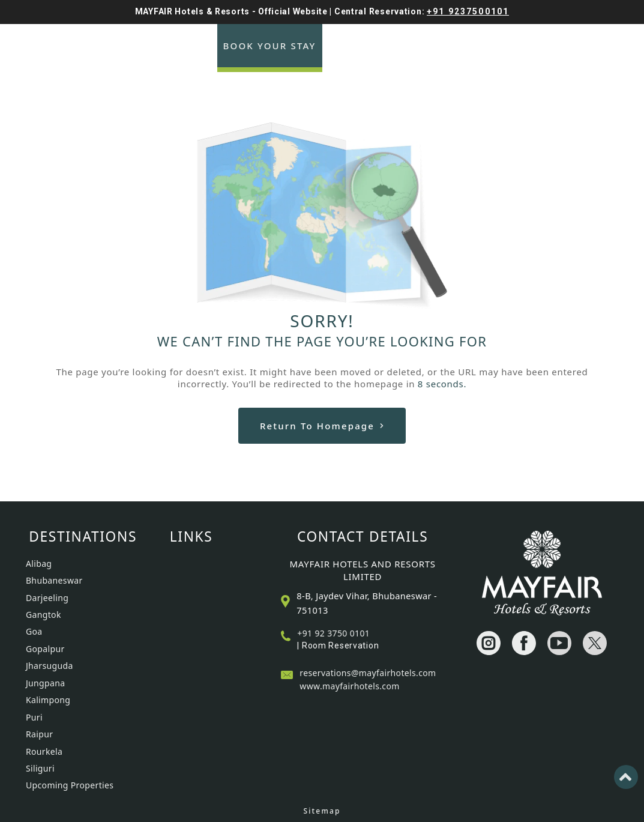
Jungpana (46, 683)
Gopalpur (45, 649)
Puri (34, 717)
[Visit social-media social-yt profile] (559, 643)
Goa (34, 631)
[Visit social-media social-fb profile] (524, 643)
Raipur (39, 734)
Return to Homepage (322, 426)
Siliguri (40, 768)
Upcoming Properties (70, 785)
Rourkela (44, 751)
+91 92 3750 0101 (333, 633)
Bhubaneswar (54, 580)
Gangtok (44, 615)
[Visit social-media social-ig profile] (489, 643)
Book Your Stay (270, 46)
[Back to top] (626, 777)
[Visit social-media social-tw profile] (595, 643)
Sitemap (322, 811)
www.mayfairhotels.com (349, 686)
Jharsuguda (50, 666)
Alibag (39, 564)
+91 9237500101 (468, 11)
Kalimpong (48, 700)
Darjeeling (47, 598)
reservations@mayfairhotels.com (368, 673)
